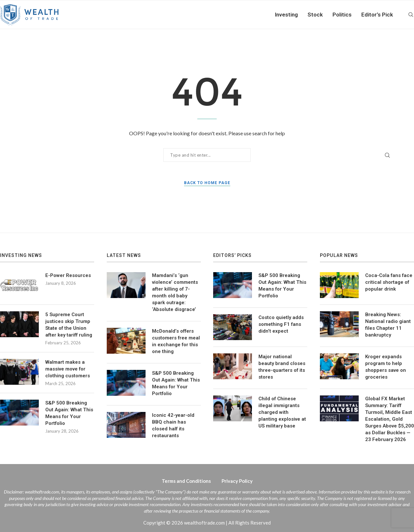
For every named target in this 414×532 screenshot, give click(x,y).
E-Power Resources (68, 275)
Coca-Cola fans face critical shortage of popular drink (389, 282)
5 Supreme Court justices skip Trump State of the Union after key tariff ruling (69, 325)
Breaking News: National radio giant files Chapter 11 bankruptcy (388, 325)
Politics (342, 15)
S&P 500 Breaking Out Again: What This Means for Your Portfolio (69, 413)
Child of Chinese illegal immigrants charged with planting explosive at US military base (282, 412)
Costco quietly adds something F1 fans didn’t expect (281, 324)
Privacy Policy (237, 481)
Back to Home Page (207, 183)
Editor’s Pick (377, 15)
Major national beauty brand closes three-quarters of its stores (282, 367)
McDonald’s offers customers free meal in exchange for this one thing (176, 341)
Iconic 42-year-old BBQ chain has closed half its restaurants (173, 425)
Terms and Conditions (186, 481)
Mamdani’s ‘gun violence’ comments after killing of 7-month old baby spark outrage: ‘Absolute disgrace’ (175, 292)
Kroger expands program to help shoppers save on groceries (386, 367)
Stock (315, 15)
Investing (286, 15)
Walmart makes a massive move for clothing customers (68, 369)
